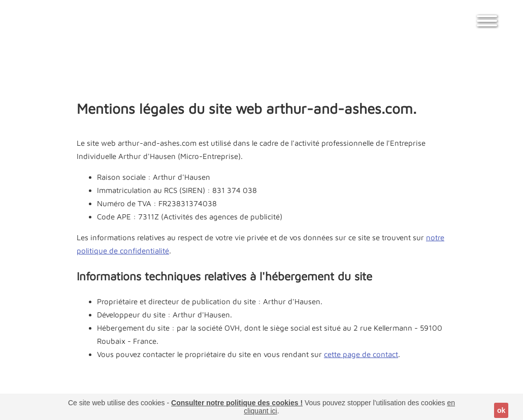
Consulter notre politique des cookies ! (237, 403)
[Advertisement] (261, 63)
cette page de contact (361, 354)
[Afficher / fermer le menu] (487, 25)
